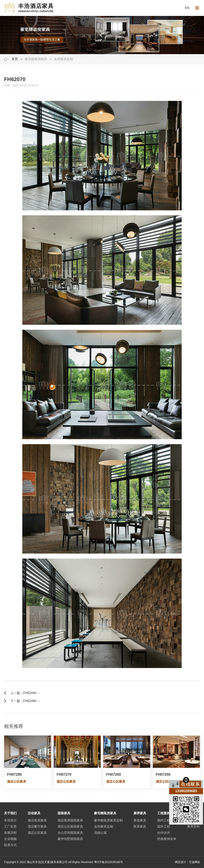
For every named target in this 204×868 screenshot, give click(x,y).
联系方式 (10, 845)
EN (187, 8)
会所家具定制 (64, 59)
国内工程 (164, 820)
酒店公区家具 (37, 833)
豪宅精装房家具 (36, 59)
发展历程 (10, 833)
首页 (15, 59)
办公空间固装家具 (70, 833)
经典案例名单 (167, 839)
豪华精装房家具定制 (108, 820)
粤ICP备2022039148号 (108, 862)
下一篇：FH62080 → (25, 701)
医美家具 (140, 827)
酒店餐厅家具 (37, 827)
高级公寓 (100, 833)
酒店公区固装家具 (70, 827)
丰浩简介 (10, 820)
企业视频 (10, 839)
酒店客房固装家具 (70, 820)
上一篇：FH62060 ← (25, 693)
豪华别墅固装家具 (70, 839)
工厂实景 (10, 827)
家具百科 (193, 827)
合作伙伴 (164, 833)
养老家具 (140, 820)
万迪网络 (194, 862)
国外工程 (164, 827)
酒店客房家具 (37, 820)
